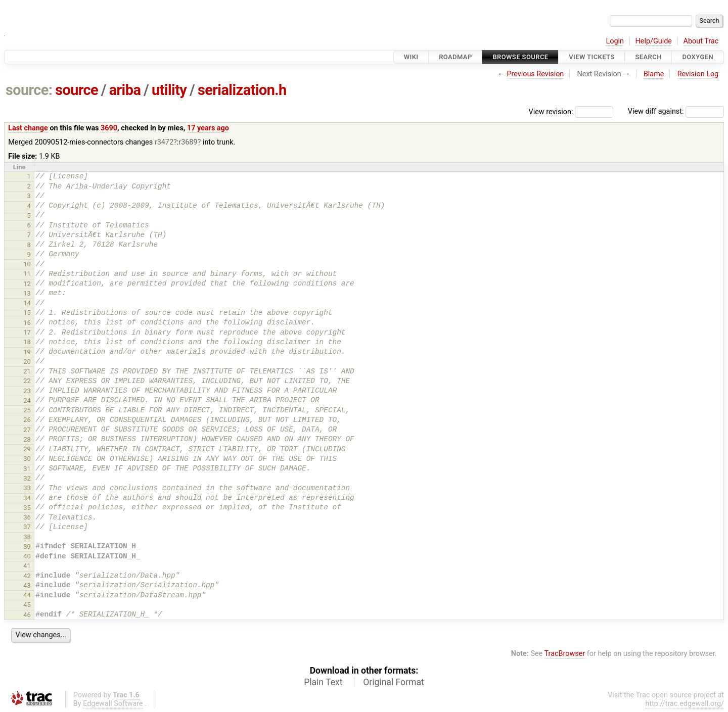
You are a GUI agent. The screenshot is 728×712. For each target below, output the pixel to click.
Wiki (411, 57)
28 (27, 439)
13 (27, 293)
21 (27, 371)
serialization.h (242, 90)
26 (27, 420)
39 (27, 547)
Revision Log (698, 74)
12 (27, 284)
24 (27, 400)
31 (27, 469)
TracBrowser (565, 654)
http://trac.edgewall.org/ (685, 704)
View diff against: (676, 111)
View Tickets (591, 57)
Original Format (394, 682)
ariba (125, 90)
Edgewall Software (113, 704)
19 (27, 352)
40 (27, 556)
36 (27, 517)
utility (169, 90)
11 (27, 274)
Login (615, 41)
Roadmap (456, 57)
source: (29, 90)
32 (27, 478)
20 (27, 362)
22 (27, 381)
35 (27, 508)
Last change (28, 128)
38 (27, 537)
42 (27, 576)
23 (27, 391)
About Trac (701, 41)
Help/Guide (654, 41)
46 (27, 615)
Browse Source (520, 57)
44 (27, 595)
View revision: (551, 111)
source (77, 90)
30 (27, 459)
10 (27, 264)
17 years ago (208, 128)
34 (27, 498)
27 (27, 430)
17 (27, 332)
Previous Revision (535, 74)
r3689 (188, 142)
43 (27, 585)
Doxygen (698, 57)
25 (27, 410)
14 (27, 303)
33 (27, 488)
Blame (654, 74)
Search (648, 57)
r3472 (164, 142)
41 (27, 566)
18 (27, 342)
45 (27, 605)
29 (27, 449)
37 (27, 527)
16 (27, 323)
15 (27, 313)
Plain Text (323, 682)
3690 (109, 128)
